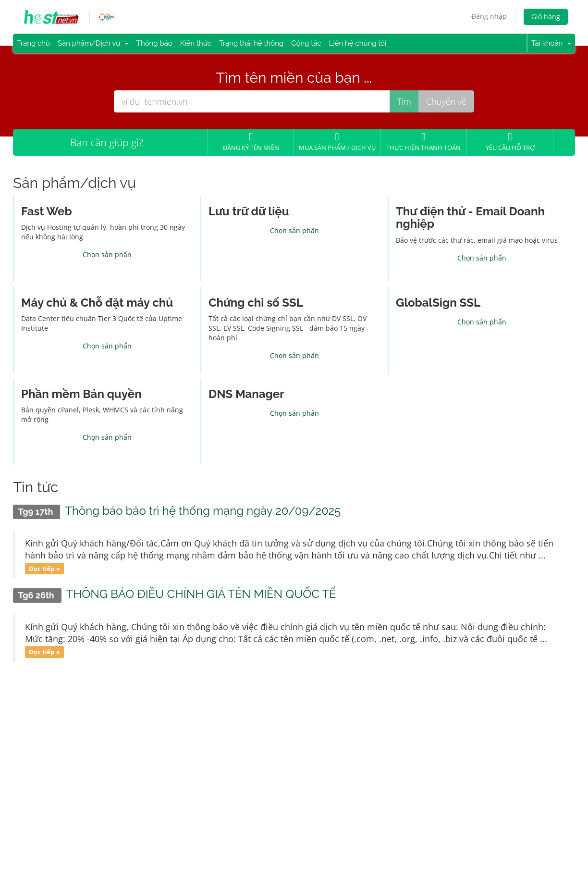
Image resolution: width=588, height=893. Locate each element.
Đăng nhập (489, 16)
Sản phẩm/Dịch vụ (93, 43)
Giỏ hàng (546, 17)
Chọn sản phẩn (107, 254)
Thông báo (154, 43)
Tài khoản (551, 43)
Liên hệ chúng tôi (358, 43)
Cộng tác (306, 43)
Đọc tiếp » (44, 568)
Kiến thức (196, 43)
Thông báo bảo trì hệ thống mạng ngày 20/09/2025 (203, 511)
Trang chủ (33, 43)
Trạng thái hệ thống (251, 43)
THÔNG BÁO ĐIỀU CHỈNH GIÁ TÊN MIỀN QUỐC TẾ (201, 594)
